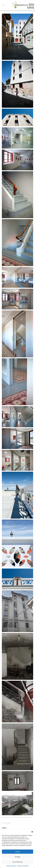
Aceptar (18, 852)
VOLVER (6, 823)
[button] (32, 832)
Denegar (18, 857)
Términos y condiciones (23, 866)
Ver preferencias (17, 862)
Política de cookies (11, 866)
